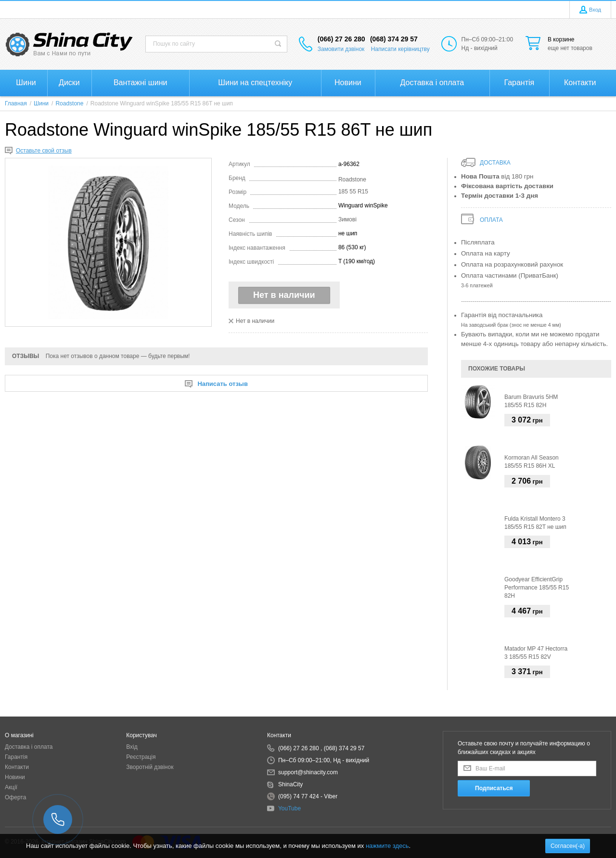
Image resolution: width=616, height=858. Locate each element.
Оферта (15, 797)
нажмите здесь (387, 846)
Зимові (347, 219)
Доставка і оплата (29, 747)
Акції (11, 787)
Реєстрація (141, 757)
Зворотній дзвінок (150, 767)
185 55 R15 (353, 192)
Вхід (132, 747)
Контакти (17, 767)
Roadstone (352, 179)
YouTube (289, 808)
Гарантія (16, 757)
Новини (15, 777)
